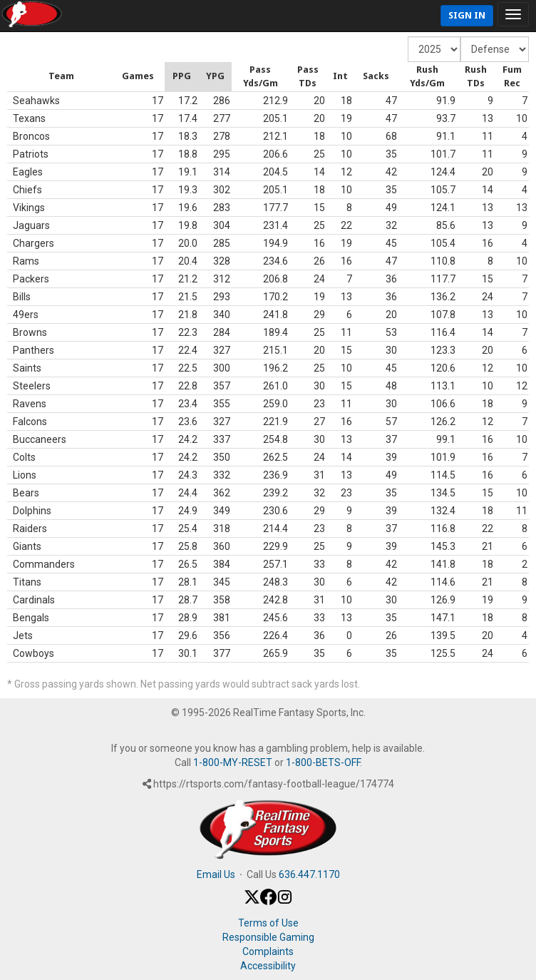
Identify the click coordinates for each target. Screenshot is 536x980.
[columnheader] (9, 77)
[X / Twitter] (252, 902)
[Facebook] (268, 902)
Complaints (268, 951)
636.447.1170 (309, 874)
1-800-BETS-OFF (323, 762)
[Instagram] (285, 902)
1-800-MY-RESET (233, 762)
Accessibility (268, 966)
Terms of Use (268, 923)
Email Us (216, 874)
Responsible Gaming (268, 937)
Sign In (467, 15)
